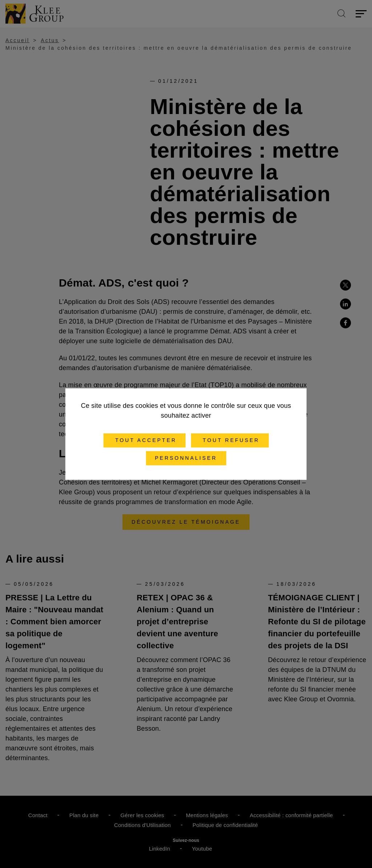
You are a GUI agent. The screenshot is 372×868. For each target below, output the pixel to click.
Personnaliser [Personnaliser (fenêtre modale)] (186, 458)
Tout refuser (230, 440)
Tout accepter (144, 440)
